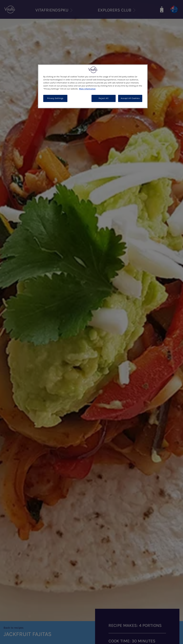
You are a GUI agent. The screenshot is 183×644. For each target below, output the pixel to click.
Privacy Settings (55, 98)
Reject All (104, 98)
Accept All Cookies (130, 98)
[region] (93, 86)
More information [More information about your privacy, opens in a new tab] (87, 89)
